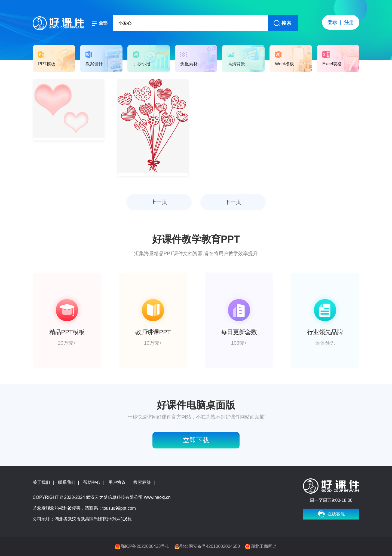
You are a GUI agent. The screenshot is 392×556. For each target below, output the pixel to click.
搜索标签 (142, 482)
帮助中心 (92, 482)
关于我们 (41, 482)
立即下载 (196, 440)
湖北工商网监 (264, 546)
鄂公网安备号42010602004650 (210, 546)
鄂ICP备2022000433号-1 (145, 546)
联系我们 (67, 482)
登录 (332, 22)
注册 (349, 22)
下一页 (233, 202)
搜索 (286, 23)
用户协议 (117, 482)
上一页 (159, 202)
